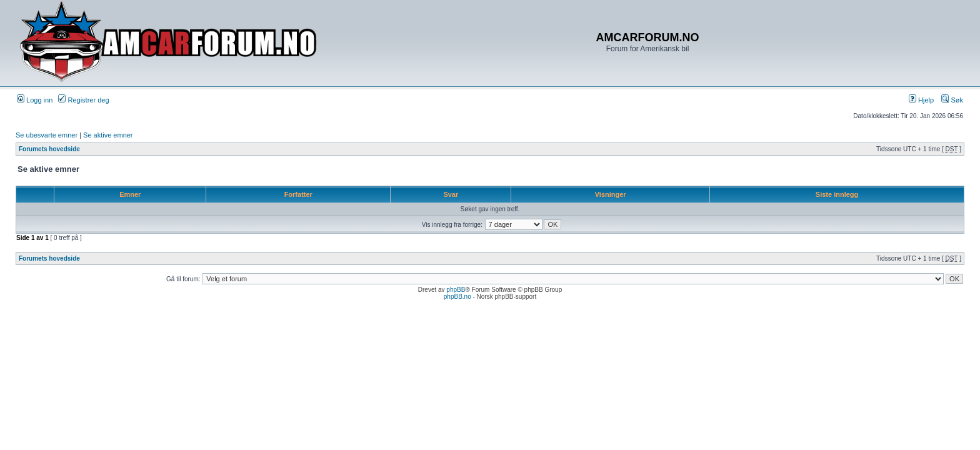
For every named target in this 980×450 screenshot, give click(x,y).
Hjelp (921, 100)
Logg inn (35, 100)
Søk (952, 100)
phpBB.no (457, 297)
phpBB (456, 290)
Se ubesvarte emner (47, 135)
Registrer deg (83, 100)
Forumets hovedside (49, 149)
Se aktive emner (108, 135)
